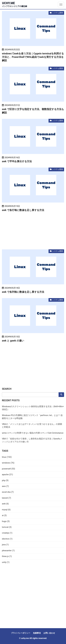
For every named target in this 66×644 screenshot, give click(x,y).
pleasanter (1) (8, 551)
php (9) (5, 480)
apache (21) (7, 474)
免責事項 (37, 633)
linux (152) (7, 457)
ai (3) (4, 515)
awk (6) (5, 504)
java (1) (5, 545)
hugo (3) (6, 521)
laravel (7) (6, 498)
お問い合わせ (49, 633)
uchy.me (15, 4)
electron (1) (7, 539)
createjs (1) (7, 533)
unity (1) (6, 562)
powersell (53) (8, 469)
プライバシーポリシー (21, 633)
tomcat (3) (7, 527)
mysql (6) (6, 510)
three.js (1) (7, 556)
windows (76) (8, 463)
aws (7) (5, 486)
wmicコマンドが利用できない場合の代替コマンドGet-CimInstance (33, 433)
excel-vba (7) (8, 492)
